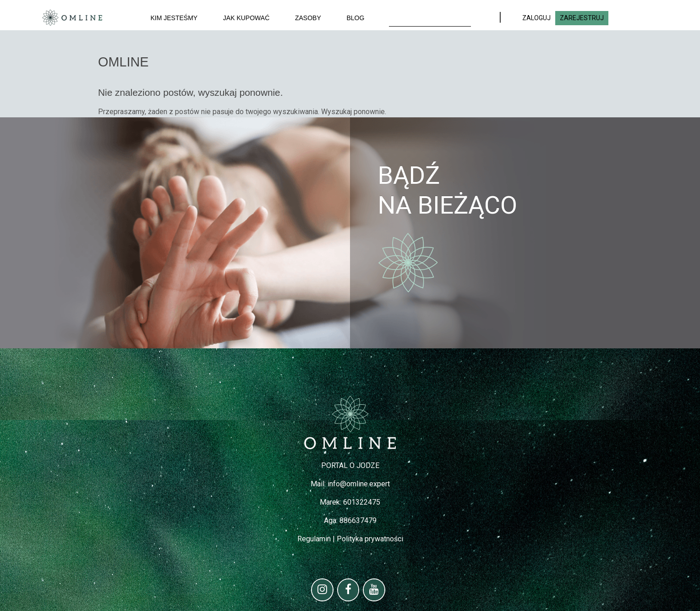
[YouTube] (374, 590)
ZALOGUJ (536, 18)
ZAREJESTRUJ (582, 18)
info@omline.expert (359, 484)
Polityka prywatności (370, 539)
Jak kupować (246, 18)
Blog (355, 18)
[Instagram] (322, 590)
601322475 (362, 502)
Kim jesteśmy (174, 18)
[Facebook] (348, 590)
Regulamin (314, 539)
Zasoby (308, 18)
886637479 (358, 520)
